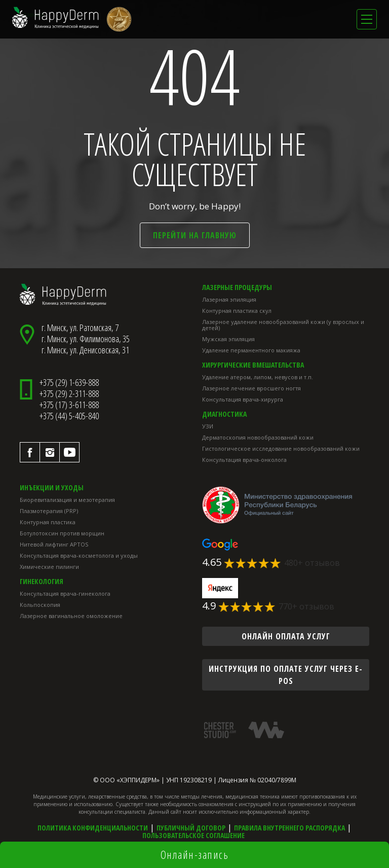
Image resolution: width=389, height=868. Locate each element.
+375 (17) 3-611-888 (69, 405)
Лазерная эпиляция (229, 299)
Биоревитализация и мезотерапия (67, 500)
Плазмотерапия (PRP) (49, 511)
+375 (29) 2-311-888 (69, 393)
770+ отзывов (306, 606)
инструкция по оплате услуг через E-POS (286, 675)
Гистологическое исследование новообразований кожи (281, 448)
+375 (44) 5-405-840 (69, 416)
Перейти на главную (195, 235)
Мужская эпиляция (228, 339)
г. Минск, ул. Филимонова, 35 (86, 339)
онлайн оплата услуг (286, 636)
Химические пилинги (49, 567)
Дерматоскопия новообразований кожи (258, 437)
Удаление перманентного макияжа (251, 350)
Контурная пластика (48, 522)
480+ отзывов (312, 563)
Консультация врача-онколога (244, 460)
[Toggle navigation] (367, 19)
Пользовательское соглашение (193, 835)
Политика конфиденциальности (93, 828)
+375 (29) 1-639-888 (69, 382)
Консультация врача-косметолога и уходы (79, 555)
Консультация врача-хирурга (243, 399)
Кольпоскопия (40, 605)
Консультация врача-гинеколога (65, 593)
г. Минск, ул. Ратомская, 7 (80, 328)
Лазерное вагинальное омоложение (71, 616)
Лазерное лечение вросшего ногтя (251, 388)
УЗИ (208, 426)
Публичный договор (191, 828)
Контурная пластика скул (237, 311)
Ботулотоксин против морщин (62, 533)
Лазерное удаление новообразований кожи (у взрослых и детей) (283, 325)
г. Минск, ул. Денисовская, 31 (85, 350)
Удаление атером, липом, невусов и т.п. (258, 377)
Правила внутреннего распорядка (289, 828)
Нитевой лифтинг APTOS (54, 544)
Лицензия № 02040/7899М (257, 780)
